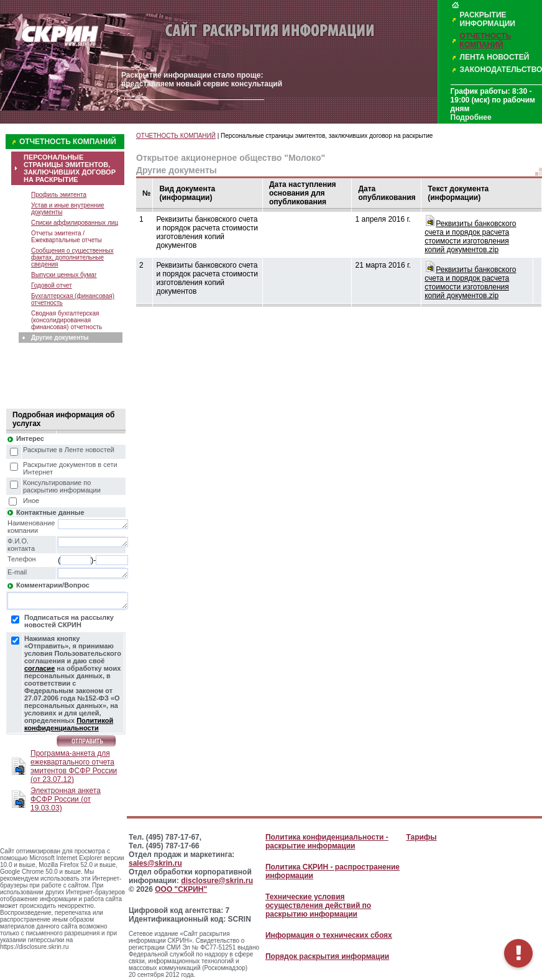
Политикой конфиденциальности (69, 724)
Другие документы (60, 338)
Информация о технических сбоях (329, 935)
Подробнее (471, 117)
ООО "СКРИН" (181, 889)
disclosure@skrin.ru (217, 881)
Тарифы (421, 837)
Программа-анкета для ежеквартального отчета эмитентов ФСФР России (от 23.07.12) (74, 766)
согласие (39, 668)
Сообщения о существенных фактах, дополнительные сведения (72, 257)
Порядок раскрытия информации (327, 956)
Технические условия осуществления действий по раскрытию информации (318, 905)
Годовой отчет (52, 285)
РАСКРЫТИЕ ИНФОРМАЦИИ (488, 19)
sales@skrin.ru (155, 863)
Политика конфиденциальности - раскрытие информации (327, 842)
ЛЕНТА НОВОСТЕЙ (495, 57)
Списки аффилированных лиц (75, 223)
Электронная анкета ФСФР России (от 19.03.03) (66, 799)
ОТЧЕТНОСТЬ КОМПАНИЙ (486, 40)
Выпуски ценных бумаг (64, 275)
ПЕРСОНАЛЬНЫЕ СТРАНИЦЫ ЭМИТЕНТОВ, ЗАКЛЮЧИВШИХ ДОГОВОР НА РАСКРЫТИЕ (70, 168)
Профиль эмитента (59, 195)
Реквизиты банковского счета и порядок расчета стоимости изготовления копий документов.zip (470, 237)
